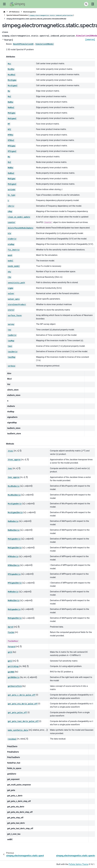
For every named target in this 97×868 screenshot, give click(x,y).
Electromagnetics (30, 12)
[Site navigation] (4, 4)
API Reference (14, 12)
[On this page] (93, 4)
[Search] (86, 4)
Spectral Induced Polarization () (40, 15)
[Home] (4, 12)
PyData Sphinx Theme (79, 864)
